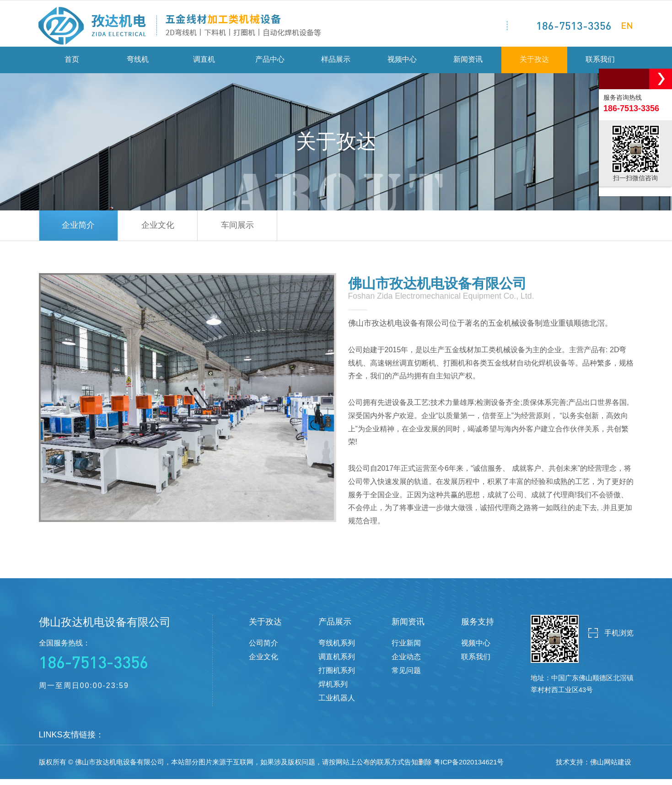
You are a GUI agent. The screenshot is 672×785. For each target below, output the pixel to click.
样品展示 (336, 64)
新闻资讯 (468, 64)
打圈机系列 (337, 676)
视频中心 (402, 64)
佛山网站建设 (611, 768)
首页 (72, 64)
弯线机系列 (337, 649)
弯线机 (138, 64)
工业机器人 (337, 704)
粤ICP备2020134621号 (469, 768)
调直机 (204, 64)
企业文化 (171, 231)
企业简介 (83, 231)
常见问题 (406, 676)
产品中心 (270, 64)
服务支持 (478, 628)
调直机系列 (337, 663)
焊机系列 (333, 690)
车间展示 (258, 231)
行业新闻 (406, 649)
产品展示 (335, 628)
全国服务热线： (105, 661)
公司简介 (263, 649)
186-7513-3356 (574, 26)
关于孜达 (534, 64)
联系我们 (600, 64)
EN (627, 25)
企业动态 (406, 663)
